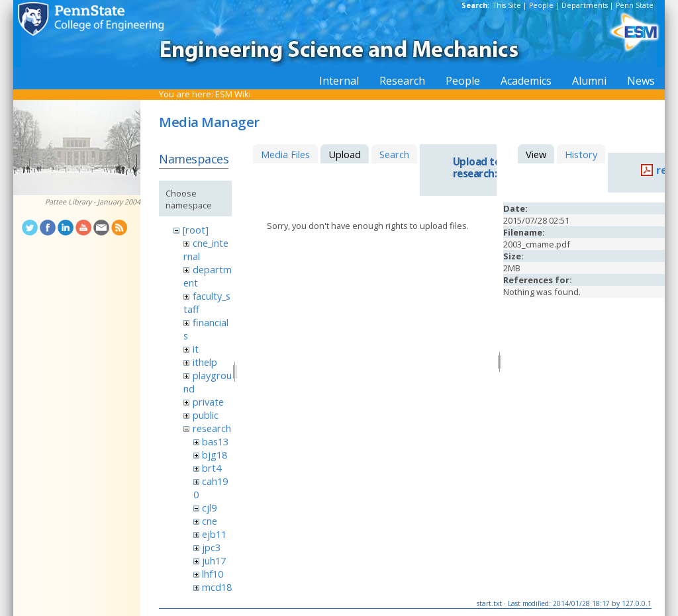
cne (210, 521)
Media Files (285, 154)
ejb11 (214, 534)
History (581, 154)
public (206, 415)
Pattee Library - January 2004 (93, 202)
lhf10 (213, 574)
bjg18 (215, 455)
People (541, 5)
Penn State (635, 5)
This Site (507, 5)
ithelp (205, 362)
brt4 (212, 468)
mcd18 (217, 587)
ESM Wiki (233, 94)
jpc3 (211, 547)
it (196, 349)
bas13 (215, 441)
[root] (196, 230)
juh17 (214, 560)
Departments (585, 5)
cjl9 (209, 507)
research (212, 428)
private (208, 402)
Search (394, 154)
